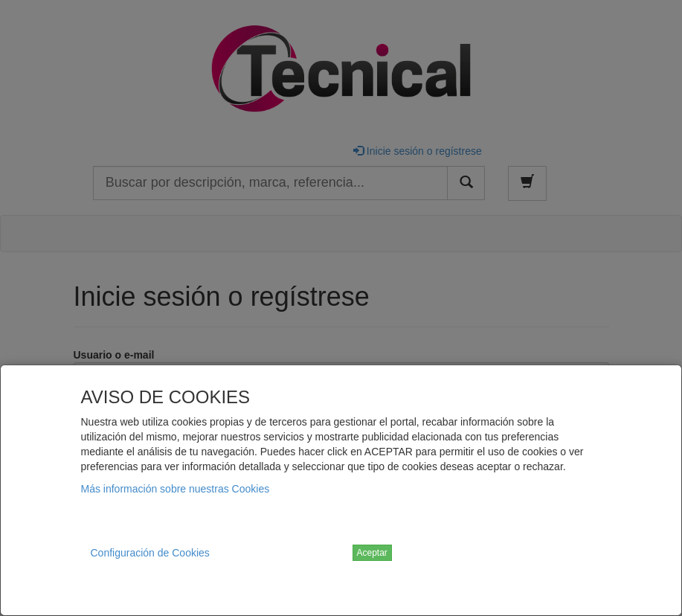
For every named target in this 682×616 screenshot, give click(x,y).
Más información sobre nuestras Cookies (176, 489)
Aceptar (372, 553)
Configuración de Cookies (150, 553)
